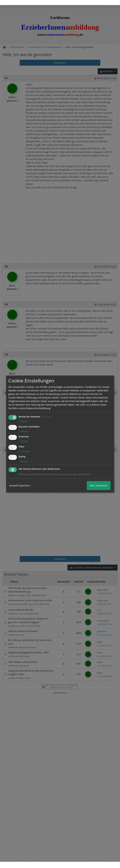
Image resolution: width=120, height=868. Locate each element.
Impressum (59, 865)
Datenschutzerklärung (36, 865)
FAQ (73, 865)
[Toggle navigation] (6, 3)
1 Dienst (23, 422)
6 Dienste (24, 451)
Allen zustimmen (99, 486)
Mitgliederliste (89, 865)
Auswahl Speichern (20, 486)
